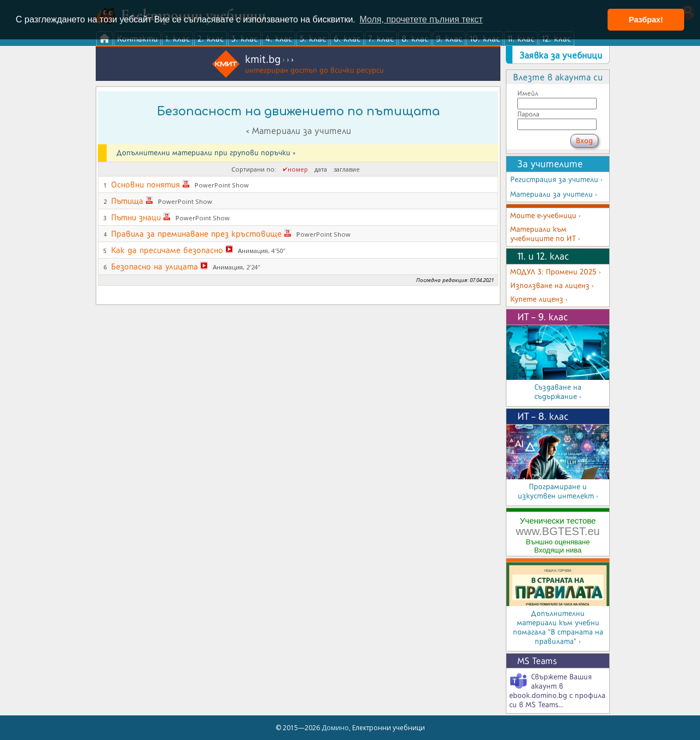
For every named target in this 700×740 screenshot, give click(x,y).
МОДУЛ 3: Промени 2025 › (556, 272)
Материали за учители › (554, 194)
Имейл (528, 93)
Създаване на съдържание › (558, 392)
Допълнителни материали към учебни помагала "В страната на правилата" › (558, 627)
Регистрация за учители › (556, 180)
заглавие (347, 169)
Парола (528, 114)
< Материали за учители (298, 131)
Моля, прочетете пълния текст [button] (421, 19)
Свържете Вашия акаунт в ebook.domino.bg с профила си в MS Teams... (557, 691)
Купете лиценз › (539, 299)
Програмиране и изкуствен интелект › (558, 491)
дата (321, 169)
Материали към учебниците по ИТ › (545, 234)
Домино (335, 728)
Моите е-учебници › (546, 216)
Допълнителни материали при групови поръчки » (206, 153)
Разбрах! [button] (646, 20)
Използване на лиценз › (552, 286)
